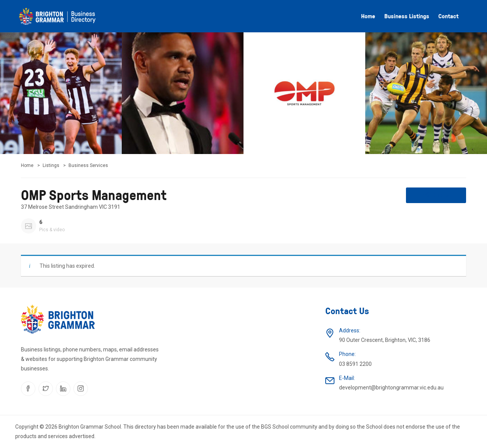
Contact (448, 16)
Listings (51, 165)
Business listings (407, 16)
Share (436, 195)
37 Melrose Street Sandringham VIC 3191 (71, 207)
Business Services (88, 165)
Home (368, 16)
